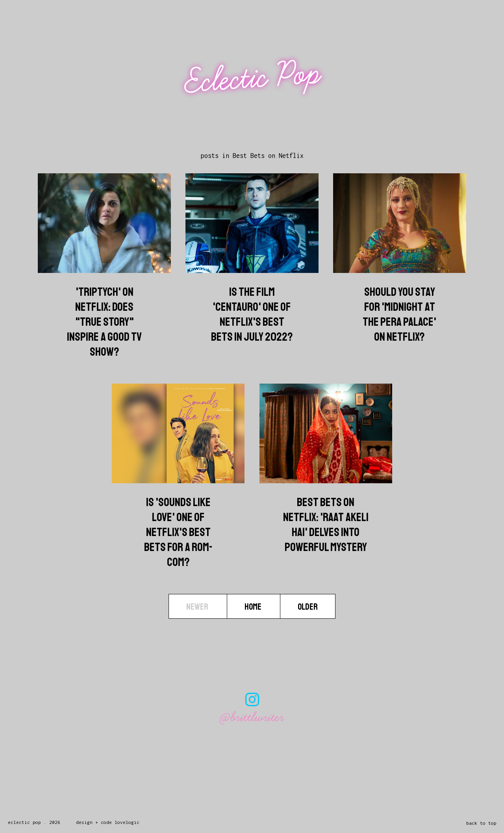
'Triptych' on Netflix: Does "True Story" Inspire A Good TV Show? (104, 322)
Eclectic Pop (253, 78)
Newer (198, 607)
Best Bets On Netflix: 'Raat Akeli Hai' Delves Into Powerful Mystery (326, 525)
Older (308, 607)
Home (254, 607)
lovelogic (127, 822)
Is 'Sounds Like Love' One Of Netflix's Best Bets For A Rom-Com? (178, 532)
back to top (481, 823)
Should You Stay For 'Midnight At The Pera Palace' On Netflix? (399, 314)
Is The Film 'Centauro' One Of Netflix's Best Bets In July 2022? (252, 314)
